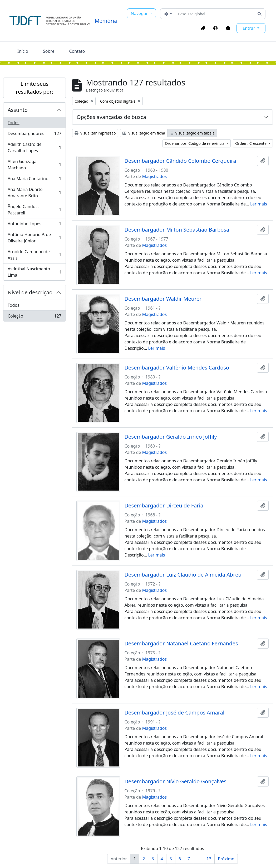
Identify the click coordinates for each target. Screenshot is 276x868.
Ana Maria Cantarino (34, 180)
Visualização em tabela (192, 133)
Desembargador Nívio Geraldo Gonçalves (176, 781)
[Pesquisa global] (215, 14)
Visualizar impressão (95, 133)
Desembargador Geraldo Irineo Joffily (171, 437)
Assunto (18, 110)
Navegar (140, 13)
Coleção (34, 317)
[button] (203, 28)
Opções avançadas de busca (111, 117)
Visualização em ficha (144, 133)
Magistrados (154, 176)
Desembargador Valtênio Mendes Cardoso (177, 368)
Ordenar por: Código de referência (195, 143)
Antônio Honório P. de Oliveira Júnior (34, 238)
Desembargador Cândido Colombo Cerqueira (180, 161)
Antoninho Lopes (34, 225)
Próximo (226, 859)
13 (209, 859)
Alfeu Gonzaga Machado (34, 165)
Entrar (249, 28)
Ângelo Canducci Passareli (34, 210)
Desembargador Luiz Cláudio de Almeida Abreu (183, 575)
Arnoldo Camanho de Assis (34, 255)
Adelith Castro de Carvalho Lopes (34, 147)
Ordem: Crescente (251, 143)
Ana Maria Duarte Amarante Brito (34, 193)
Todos (14, 123)
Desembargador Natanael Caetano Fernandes (181, 644)
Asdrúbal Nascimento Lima (34, 272)
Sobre (49, 51)
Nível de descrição (30, 292)
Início (23, 51)
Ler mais (259, 204)
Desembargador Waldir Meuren (164, 299)
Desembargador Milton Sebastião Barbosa (177, 230)
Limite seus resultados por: (34, 88)
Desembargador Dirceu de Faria (164, 506)
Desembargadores (34, 135)
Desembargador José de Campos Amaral (174, 713)
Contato (77, 51)
